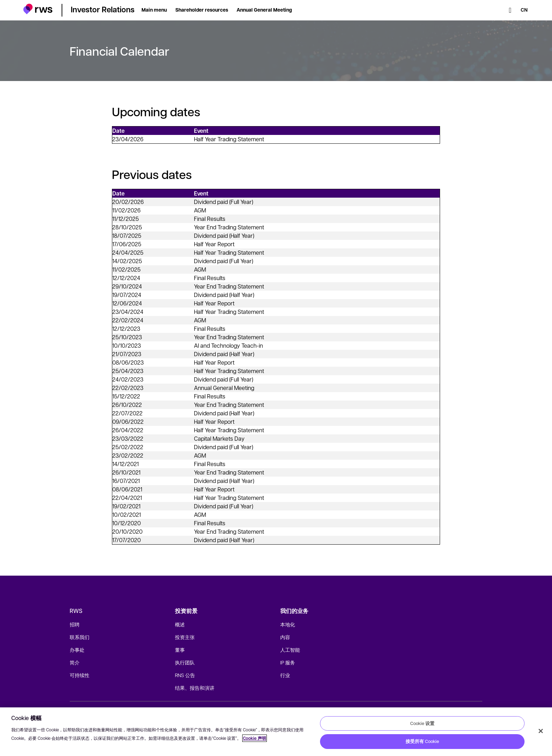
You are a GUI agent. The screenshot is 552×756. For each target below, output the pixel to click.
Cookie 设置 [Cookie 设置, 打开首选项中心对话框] (422, 723)
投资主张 (185, 637)
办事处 (77, 650)
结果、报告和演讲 (195, 688)
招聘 (75, 624)
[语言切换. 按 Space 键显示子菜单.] (524, 10)
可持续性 (80, 675)
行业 (285, 675)
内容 (285, 637)
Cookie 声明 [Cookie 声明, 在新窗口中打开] (255, 738)
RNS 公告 (185, 675)
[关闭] (541, 731)
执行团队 (185, 662)
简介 (75, 662)
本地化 (288, 624)
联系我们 (80, 637)
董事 (180, 650)
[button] (38, 9)
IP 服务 (288, 662)
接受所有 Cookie (422, 741)
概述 (180, 624)
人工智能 (290, 650)
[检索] (510, 10)
